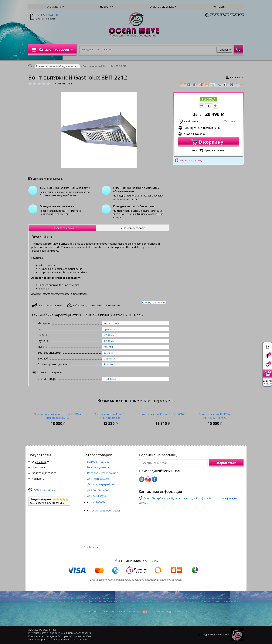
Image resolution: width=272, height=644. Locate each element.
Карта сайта (91, 612)
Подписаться (226, 463)
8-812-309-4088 (47, 15)
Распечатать (237, 78)
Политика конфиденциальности (169, 612)
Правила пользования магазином (120, 612)
